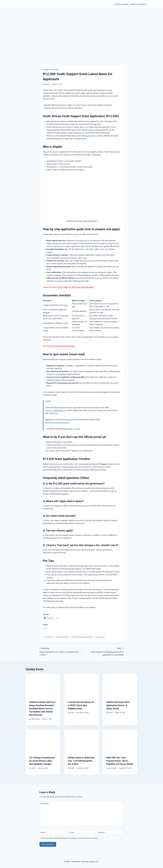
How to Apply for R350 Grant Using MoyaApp (76, 287)
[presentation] (43, 686)
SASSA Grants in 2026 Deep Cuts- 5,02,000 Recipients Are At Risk (81, 761)
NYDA (56, 243)
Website (101, 832)
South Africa (54, 70)
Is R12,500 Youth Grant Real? (63, 346)
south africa (100, 637)
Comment (45, 804)
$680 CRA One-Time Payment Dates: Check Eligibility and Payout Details (120, 761)
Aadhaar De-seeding (138, 4)
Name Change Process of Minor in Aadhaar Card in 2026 (60, 651)
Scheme (46, 70)
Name (43, 832)
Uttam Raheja (35, 719)
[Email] (82, 832)
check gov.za (84, 241)
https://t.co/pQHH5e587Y (55, 410)
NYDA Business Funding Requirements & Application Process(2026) (103, 651)
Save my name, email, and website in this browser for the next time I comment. (70, 838)
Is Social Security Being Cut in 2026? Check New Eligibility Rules (81, 705)
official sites (86, 136)
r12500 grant (48, 637)
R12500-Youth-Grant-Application (82, 637)
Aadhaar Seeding (121, 4)
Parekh (47, 84)
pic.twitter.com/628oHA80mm (57, 423)
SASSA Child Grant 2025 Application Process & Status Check (118, 705)
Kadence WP (94, 862)
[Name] (53, 832)
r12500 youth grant (62, 637)
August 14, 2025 (73, 429)
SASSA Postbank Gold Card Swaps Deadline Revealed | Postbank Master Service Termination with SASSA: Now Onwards (42, 709)
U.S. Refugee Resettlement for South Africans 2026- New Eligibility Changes (42, 761)
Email (72, 832)
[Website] (110, 832)
